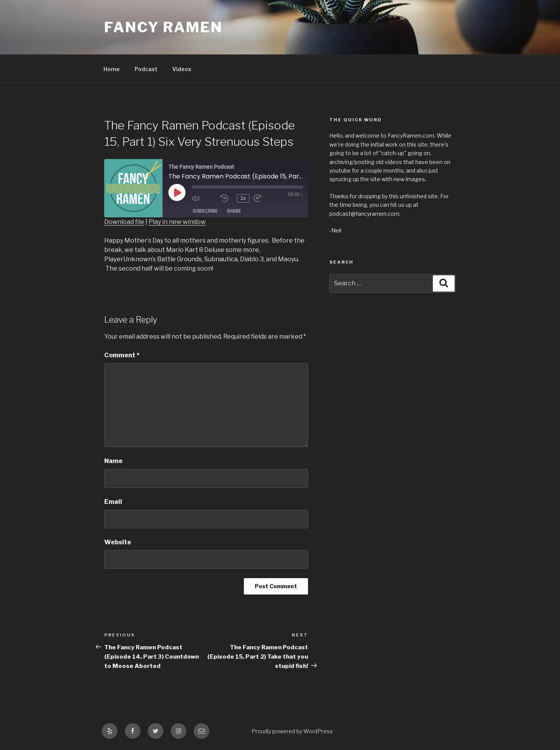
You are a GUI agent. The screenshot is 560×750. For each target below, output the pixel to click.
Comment (122, 355)
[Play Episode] (177, 192)
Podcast (146, 69)
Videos (182, 69)
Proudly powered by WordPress (292, 731)
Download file (124, 222)
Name (113, 461)
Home (112, 69)
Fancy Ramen (164, 27)
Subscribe (205, 211)
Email (113, 502)
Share (234, 211)
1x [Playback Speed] (243, 198)
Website (118, 542)
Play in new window (177, 222)
